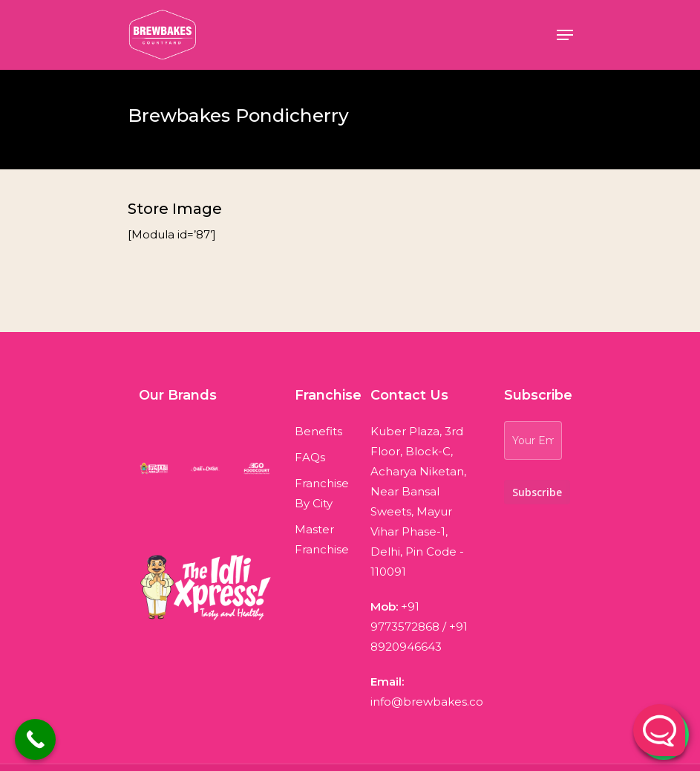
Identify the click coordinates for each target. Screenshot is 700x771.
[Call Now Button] (35, 739)
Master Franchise (321, 539)
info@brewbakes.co (427, 702)
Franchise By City (321, 493)
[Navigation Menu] (565, 35)
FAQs (310, 457)
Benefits (318, 431)
